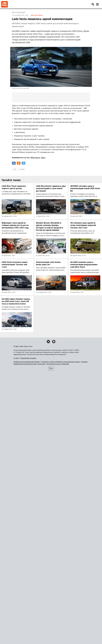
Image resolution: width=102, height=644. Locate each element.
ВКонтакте (35, 158)
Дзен (43, 158)
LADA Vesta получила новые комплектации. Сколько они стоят (15, 265)
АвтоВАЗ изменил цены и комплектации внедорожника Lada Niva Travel (84, 265)
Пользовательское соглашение (58, 364)
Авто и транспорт (19, 12)
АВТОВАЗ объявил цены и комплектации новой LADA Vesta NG (85, 188)
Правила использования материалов (27, 362)
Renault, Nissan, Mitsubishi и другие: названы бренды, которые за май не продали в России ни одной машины (50, 227)
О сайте (16, 358)
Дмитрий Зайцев (37, 15)
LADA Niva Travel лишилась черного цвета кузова (14, 187)
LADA (15, 169)
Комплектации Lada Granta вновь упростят (48, 263)
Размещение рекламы (28, 358)
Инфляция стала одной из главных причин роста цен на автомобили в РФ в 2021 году (15, 225)
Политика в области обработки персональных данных (61, 362)
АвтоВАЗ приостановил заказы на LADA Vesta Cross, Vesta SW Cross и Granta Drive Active (16, 301)
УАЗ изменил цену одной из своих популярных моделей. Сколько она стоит (83, 225)
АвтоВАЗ (22, 169)
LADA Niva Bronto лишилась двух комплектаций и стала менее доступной (51, 188)
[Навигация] (97, 4)
